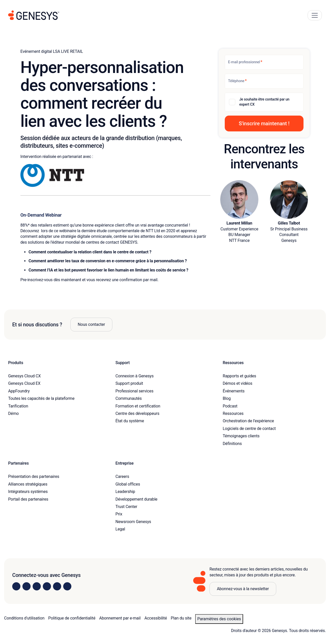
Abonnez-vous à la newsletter (243, 589)
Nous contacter (91, 324)
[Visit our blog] (67, 586)
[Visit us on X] (37, 586)
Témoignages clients (241, 436)
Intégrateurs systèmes (28, 492)
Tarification (18, 406)
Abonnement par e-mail (120, 618)
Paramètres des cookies (219, 619)
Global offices (128, 484)
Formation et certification (138, 406)
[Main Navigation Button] (315, 15)
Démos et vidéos (237, 383)
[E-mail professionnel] (264, 62)
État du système (130, 421)
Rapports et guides (239, 376)
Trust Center (126, 507)
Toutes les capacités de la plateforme (41, 398)
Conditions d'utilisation (24, 618)
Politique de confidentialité (72, 618)
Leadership (125, 492)
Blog (227, 398)
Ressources (233, 413)
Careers (122, 476)
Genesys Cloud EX (24, 383)
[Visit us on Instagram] (27, 586)
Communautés (129, 398)
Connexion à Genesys (135, 376)
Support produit (129, 383)
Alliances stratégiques (28, 484)
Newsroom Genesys (133, 522)
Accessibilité (156, 618)
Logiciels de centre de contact (249, 429)
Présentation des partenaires (34, 476)
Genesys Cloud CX (24, 376)
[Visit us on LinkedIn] (16, 586)
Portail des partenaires (28, 499)
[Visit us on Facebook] (47, 586)
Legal (120, 529)
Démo (14, 413)
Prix (119, 514)
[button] (264, 123)
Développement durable (136, 499)
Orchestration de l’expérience (248, 421)
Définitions (232, 444)
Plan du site (181, 618)
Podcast (230, 406)
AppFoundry (19, 391)
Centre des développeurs (137, 413)
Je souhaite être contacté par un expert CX (264, 102)
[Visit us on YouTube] (57, 586)
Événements (234, 391)
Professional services (134, 391)
